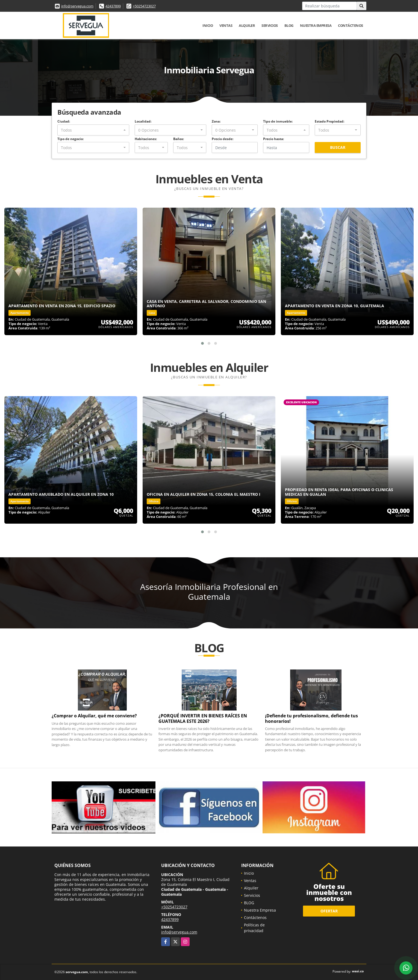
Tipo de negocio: (70, 139)
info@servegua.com (77, 6)
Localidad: (143, 121)
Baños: (179, 139)
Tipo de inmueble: (278, 121)
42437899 (113, 6)
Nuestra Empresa (316, 25)
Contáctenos (351, 25)
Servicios (270, 25)
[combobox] (93, 130)
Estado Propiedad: (329, 121)
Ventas (226, 25)
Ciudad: (64, 121)
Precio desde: (223, 139)
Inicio (208, 25)
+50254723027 (144, 6)
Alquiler (247, 25)
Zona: (216, 121)
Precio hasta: (273, 139)
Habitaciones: (146, 139)
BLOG (289, 25)
